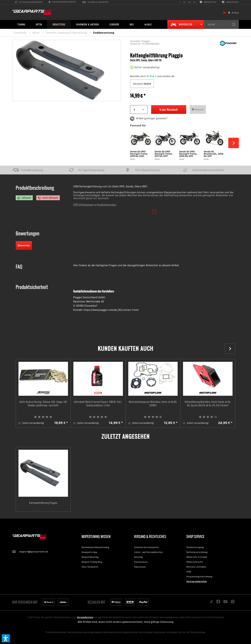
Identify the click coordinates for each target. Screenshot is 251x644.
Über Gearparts (90, 567)
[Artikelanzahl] (139, 110)
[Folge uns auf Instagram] (194, 2)
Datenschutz (141, 562)
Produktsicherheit (32, 287)
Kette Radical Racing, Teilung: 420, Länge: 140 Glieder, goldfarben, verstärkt (43, 404)
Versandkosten (85, 617)
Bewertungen (28, 233)
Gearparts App (89, 552)
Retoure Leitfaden (196, 567)
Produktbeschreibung (35, 188)
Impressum (140, 567)
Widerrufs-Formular (197, 557)
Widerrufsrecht (195, 562)
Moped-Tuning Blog (92, 562)
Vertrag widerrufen (197, 581)
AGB (189, 572)
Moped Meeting (90, 557)
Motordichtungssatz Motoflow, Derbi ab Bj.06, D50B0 (153, 404)
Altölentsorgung (195, 547)
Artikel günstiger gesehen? (149, 119)
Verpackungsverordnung (199, 577)
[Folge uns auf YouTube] (189, 2)
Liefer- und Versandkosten (148, 552)
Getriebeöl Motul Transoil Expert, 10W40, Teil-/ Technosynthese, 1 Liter (98, 404)
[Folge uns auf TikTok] (180, 2)
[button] (6, 638)
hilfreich (24, 198)
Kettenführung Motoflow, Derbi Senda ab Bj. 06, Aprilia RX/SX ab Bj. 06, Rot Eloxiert (208, 404)
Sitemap (138, 557)
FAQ (19, 267)
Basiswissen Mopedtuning (95, 547)
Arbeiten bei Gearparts (146, 547)
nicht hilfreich (48, 198)
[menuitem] (29, 2)
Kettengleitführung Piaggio (43, 503)
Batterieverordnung (197, 552)
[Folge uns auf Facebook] (185, 2)
